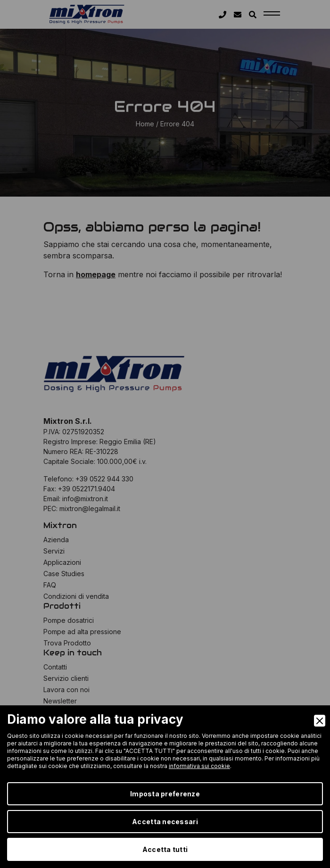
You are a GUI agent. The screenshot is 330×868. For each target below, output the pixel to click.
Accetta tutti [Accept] (165, 849)
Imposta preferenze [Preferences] (165, 794)
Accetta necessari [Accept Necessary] (165, 822)
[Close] (320, 721)
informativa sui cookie (199, 766)
